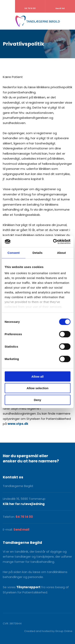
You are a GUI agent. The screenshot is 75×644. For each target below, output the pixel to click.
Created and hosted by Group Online (48, 631)
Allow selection (37, 388)
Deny (37, 400)
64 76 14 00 (24, 517)
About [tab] (61, 252)
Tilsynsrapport (28, 587)
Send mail (21, 529)
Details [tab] (38, 252)
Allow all (37, 376)
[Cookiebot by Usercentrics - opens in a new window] (53, 242)
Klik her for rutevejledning (24, 504)
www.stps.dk (18, 424)
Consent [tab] (13, 252)
